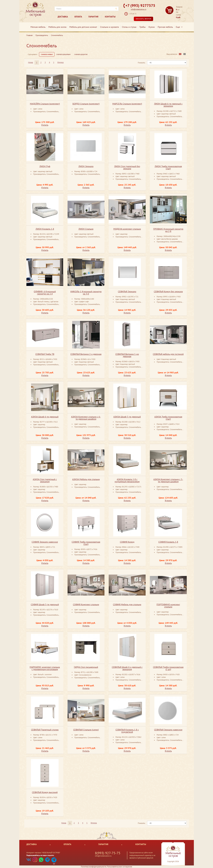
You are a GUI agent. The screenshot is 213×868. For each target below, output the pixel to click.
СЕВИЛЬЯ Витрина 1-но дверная (127, 355)
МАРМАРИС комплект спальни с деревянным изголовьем (45, 668)
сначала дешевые (63, 54)
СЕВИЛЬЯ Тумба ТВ (45, 354)
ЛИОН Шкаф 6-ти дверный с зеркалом (168, 105)
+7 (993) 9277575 (140, 5)
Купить (45, 125)
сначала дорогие (81, 54)
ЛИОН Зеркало (86, 166)
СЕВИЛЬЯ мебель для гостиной (168, 354)
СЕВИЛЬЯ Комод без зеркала (168, 291)
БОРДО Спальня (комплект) (86, 104)
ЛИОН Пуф (45, 166)
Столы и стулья (129, 27)
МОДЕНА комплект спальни (127, 229)
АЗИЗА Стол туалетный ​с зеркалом (45, 480)
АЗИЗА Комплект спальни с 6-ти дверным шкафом (86, 418)
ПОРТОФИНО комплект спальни (168, 606)
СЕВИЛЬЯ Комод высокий (45, 792)
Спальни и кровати (109, 27)
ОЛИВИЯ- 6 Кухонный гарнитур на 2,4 (45, 293)
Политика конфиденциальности (94, 867)
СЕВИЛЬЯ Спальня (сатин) (86, 730)
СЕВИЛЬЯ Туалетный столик (45, 730)
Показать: (142, 63)
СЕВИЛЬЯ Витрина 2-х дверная (86, 354)
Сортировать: (33, 54)
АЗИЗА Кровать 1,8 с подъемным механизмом (127, 480)
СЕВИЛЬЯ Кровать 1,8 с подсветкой (127, 731)
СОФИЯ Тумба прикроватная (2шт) (86, 543)
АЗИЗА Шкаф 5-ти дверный (127, 417)
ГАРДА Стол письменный (86, 667)
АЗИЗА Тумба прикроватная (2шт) (168, 418)
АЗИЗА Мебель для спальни (86, 479)
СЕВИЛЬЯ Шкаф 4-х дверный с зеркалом (127, 668)
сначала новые (47, 54)
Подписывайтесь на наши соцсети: (40, 855)
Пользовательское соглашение (120, 867)
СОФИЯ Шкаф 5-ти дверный (45, 604)
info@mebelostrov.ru (138, 9)
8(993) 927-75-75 (108, 853)
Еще (179, 27)
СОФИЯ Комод (127, 542)
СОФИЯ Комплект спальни (86, 604)
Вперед (61, 62)
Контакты (110, 17)
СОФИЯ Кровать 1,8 (168, 542)
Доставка (63, 17)
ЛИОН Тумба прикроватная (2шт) (168, 167)
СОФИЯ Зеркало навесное (45, 542)
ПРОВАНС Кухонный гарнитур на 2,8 (168, 230)
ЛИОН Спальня (86, 229)
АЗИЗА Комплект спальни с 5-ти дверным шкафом (168, 480)
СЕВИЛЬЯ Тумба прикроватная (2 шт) (168, 668)
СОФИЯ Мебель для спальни (127, 604)
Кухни (152, 27)
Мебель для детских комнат (83, 27)
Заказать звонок (143, 19)
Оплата (78, 17)
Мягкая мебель (38, 27)
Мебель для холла (57, 27)
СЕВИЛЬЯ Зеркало (127, 291)
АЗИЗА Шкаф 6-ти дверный (45, 417)
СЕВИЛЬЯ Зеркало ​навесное (168, 730)
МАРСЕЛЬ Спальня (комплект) (127, 104)
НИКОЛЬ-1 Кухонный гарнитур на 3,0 (86, 293)
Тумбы (142, 27)
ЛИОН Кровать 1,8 (45, 229)
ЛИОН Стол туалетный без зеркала (127, 167)
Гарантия (93, 17)
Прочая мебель (165, 27)
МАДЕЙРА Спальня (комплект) (45, 104)
